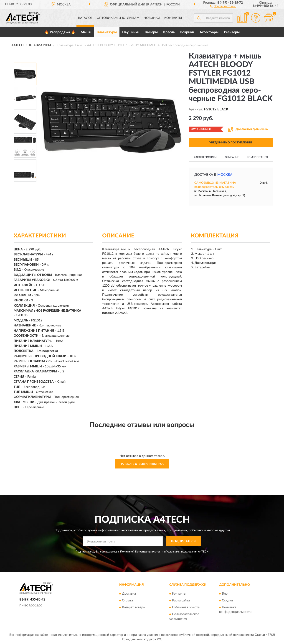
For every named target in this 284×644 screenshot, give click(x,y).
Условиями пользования (182, 552)
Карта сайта (181, 601)
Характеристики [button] (205, 157)
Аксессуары (209, 32)
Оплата (127, 601)
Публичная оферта (186, 607)
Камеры (151, 32)
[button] (223, 6)
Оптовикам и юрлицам (118, 18)
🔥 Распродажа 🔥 (60, 32)
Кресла (169, 32)
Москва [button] (225, 175)
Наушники (131, 32)
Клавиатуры (107, 32)
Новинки (152, 18)
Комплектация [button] (257, 157)
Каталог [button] (85, 18)
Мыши (86, 32)
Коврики (187, 32)
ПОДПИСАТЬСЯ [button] (183, 541)
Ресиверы (232, 32)
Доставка (129, 594)
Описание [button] (232, 157)
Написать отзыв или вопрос (142, 464)
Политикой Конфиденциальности (142, 552)
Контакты (173, 18)
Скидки (227, 601)
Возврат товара (133, 607)
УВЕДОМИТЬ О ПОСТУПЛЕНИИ (231, 143)
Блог (225, 594)
